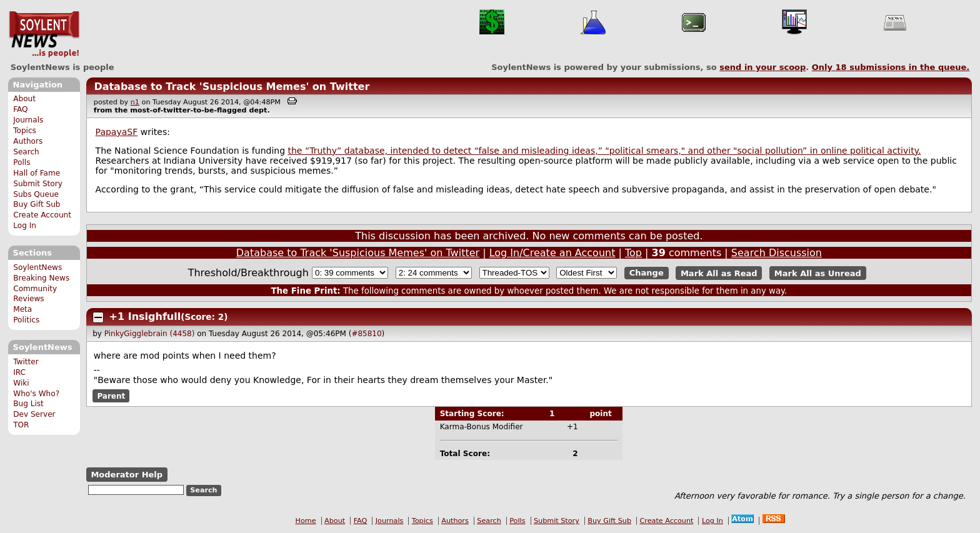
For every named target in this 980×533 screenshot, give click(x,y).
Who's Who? (36, 394)
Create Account (42, 215)
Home (306, 521)
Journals (28, 120)
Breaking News (41, 278)
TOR (21, 425)
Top (633, 253)
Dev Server (34, 414)
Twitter (26, 362)
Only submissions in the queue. (891, 67)
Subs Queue (36, 194)
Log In (25, 226)
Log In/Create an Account (552, 253)
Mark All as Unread (818, 273)
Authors (28, 141)
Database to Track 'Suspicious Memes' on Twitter (232, 87)
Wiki (21, 383)
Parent (111, 396)
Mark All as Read (719, 273)
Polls (22, 162)
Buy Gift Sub (37, 204)
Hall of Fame (37, 173)
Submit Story (38, 184)
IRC (19, 372)
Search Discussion (777, 253)
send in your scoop (762, 67)
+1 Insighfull (145, 316)
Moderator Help (127, 475)
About (24, 99)
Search (26, 152)
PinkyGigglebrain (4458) (150, 334)
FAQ (20, 109)
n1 (135, 102)
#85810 (366, 334)
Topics (25, 131)
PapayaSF (117, 132)
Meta (22, 309)
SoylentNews (44, 34)
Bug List (28, 404)
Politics (26, 320)
